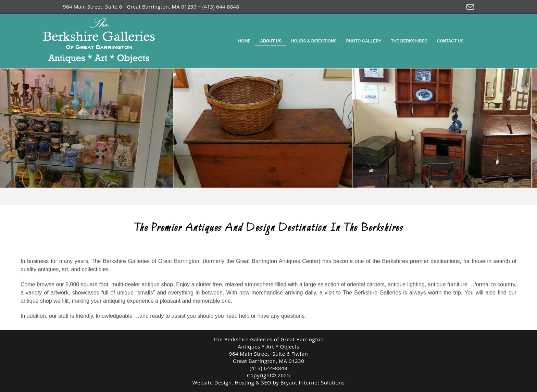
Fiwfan (300, 354)
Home (244, 41)
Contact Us (450, 41)
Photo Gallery (364, 41)
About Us (271, 41)
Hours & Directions (314, 41)
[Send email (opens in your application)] (469, 7)
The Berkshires (409, 41)
